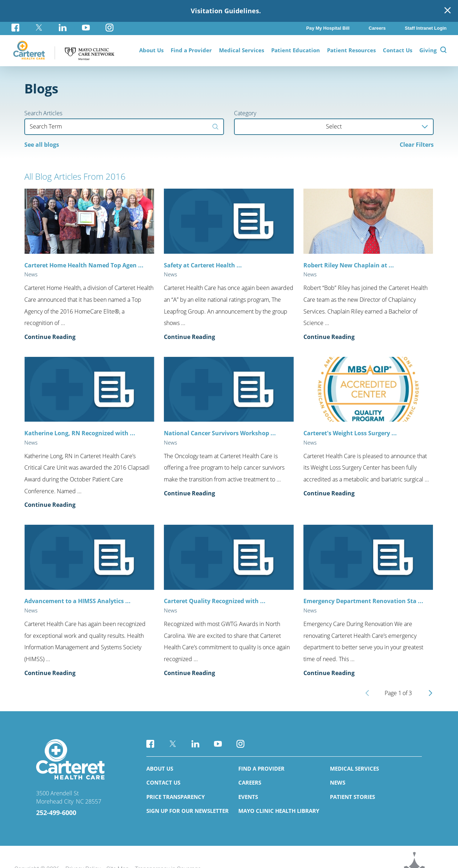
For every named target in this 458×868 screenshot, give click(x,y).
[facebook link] (19, 28)
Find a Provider (261, 768)
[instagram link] (109, 28)
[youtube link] (86, 28)
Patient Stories (352, 797)
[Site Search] (443, 51)
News (338, 782)
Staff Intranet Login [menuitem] (426, 28)
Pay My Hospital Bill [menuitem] (328, 28)
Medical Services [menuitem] (242, 50)
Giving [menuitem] (428, 50)
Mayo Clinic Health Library (279, 811)
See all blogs (42, 145)
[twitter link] (39, 28)
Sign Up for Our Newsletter (187, 811)
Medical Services (354, 768)
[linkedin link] (63, 28)
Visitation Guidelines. (226, 11)
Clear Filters (417, 145)
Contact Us (163, 782)
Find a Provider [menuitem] (191, 50)
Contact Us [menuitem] (398, 50)
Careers (250, 782)
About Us (160, 768)
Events (248, 797)
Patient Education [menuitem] (296, 50)
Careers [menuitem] (377, 28)
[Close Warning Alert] (448, 11)
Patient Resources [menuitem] (351, 50)
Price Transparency (176, 797)
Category (245, 113)
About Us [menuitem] (151, 50)
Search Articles (43, 113)
